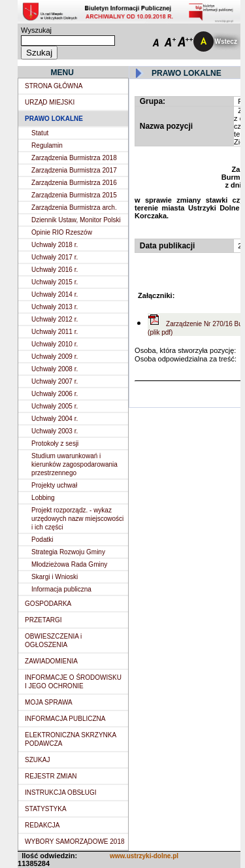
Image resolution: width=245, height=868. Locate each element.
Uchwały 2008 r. (55, 369)
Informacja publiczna (61, 589)
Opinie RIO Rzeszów (62, 232)
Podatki (42, 540)
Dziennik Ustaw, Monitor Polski (76, 220)
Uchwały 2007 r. (55, 381)
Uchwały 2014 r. (55, 294)
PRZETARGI (43, 620)
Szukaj (39, 53)
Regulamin (47, 145)
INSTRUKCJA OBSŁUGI (60, 793)
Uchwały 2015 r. (55, 282)
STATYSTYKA (46, 809)
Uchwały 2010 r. (55, 344)
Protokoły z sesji (55, 443)
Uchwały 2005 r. (55, 406)
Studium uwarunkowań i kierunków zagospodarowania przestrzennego (74, 464)
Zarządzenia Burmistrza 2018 (74, 158)
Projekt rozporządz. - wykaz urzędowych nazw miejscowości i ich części (77, 519)
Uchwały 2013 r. (55, 307)
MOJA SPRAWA (49, 702)
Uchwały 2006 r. (55, 394)
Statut (40, 133)
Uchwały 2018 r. (55, 245)
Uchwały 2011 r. (55, 332)
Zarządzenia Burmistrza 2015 (74, 195)
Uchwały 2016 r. (55, 270)
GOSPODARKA (48, 604)
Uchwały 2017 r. (55, 257)
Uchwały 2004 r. (55, 419)
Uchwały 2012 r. (55, 319)
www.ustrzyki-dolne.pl (144, 856)
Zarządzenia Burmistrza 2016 (74, 183)
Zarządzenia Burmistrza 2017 (74, 170)
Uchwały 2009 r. (55, 357)
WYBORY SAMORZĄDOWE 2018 (74, 842)
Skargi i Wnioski (55, 577)
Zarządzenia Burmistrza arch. (74, 208)
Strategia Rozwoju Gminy (68, 552)
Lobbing (43, 498)
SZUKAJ (37, 760)
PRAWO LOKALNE (54, 119)
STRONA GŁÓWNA (54, 86)
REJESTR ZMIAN (51, 776)
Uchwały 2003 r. (55, 431)
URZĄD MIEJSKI (50, 102)
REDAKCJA (42, 825)
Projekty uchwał (54, 485)
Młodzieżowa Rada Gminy (69, 564)
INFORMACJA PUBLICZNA (65, 719)
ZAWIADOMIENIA (51, 661)
